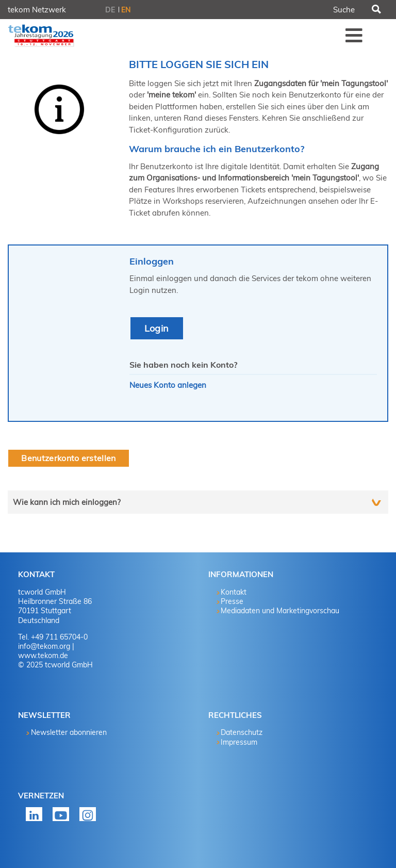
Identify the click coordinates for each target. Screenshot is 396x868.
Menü (354, 35)
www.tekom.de (43, 656)
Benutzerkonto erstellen (68, 458)
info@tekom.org (44, 646)
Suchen (375, 10)
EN (126, 10)
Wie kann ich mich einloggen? (67, 502)
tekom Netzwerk (37, 10)
